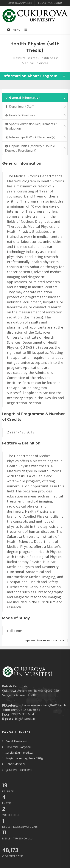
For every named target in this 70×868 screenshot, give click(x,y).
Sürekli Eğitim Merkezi (19, 752)
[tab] (35, 98)
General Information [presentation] (36, 98)
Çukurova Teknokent (18, 770)
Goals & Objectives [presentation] (36, 115)
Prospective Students (50, 3)
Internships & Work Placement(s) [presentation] (36, 137)
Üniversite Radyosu (18, 747)
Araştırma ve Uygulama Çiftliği (24, 758)
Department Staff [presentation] (36, 106)
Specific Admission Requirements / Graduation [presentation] (36, 126)
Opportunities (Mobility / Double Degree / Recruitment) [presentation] (36, 148)
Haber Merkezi (15, 764)
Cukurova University (20, 3)
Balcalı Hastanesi (16, 741)
